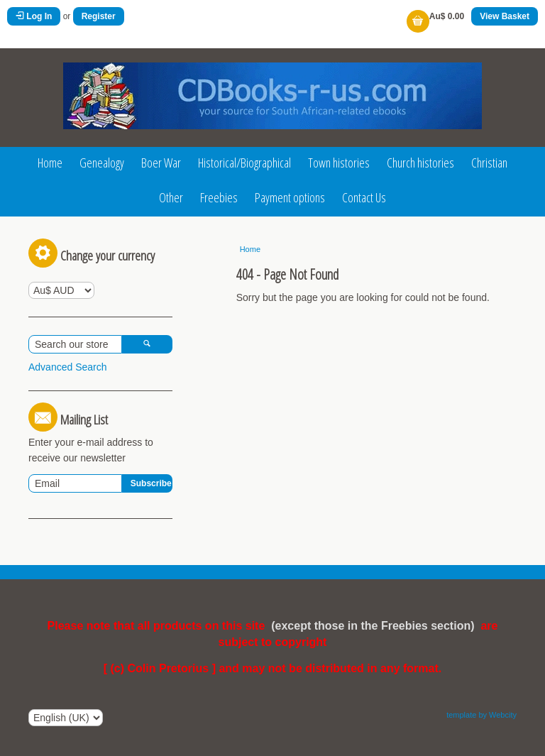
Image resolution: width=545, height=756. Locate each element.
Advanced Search (68, 367)
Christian (489, 163)
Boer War (161, 163)
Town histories (339, 163)
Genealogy (102, 163)
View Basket (505, 16)
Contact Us (364, 197)
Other (171, 197)
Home (50, 163)
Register (99, 16)
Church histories (420, 163)
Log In (34, 16)
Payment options (290, 197)
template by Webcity (481, 715)
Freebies (219, 197)
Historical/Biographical (244, 163)
